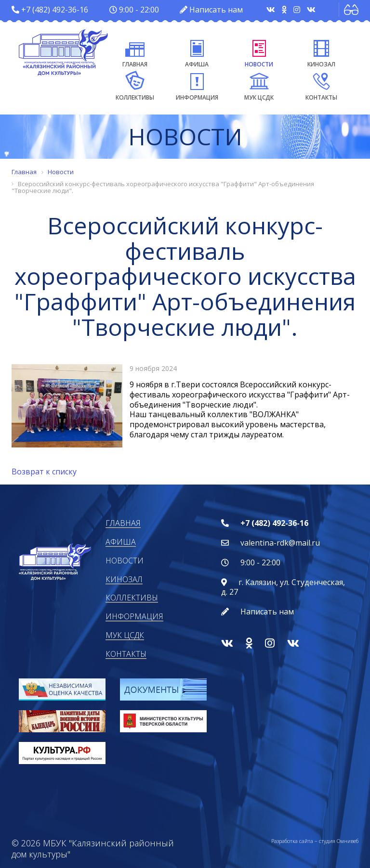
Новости (259, 52)
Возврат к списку (44, 472)
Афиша (197, 52)
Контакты (321, 85)
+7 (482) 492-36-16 (55, 10)
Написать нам (216, 10)
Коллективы (135, 85)
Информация (197, 85)
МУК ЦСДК (259, 85)
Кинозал (321, 52)
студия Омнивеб (339, 841)
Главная (135, 52)
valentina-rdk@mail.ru (280, 543)
